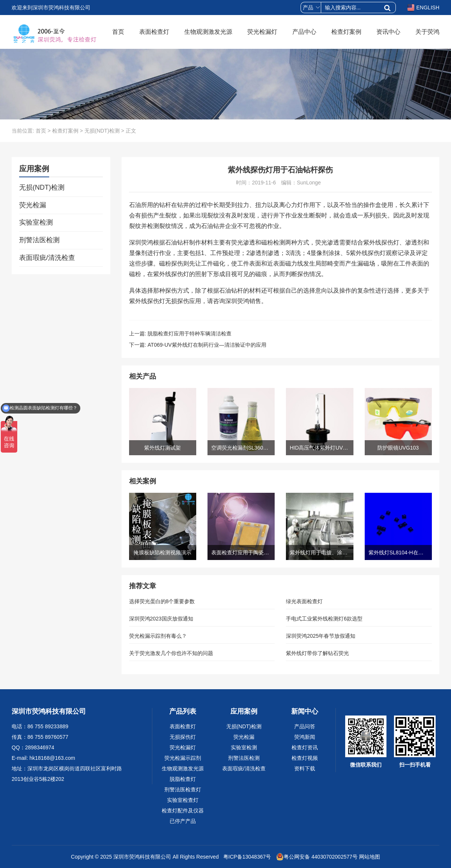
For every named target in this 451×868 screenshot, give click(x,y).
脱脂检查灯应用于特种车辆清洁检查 (189, 334)
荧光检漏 (33, 205)
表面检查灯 (154, 32)
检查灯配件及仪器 (183, 811)
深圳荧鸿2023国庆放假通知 (161, 619)
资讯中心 (388, 32)
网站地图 (370, 857)
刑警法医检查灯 (183, 790)
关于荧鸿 (427, 32)
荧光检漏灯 (262, 32)
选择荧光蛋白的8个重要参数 (162, 601)
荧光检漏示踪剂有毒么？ (158, 636)
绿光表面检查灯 (304, 601)
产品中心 (304, 32)
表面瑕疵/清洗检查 (47, 258)
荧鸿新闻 (305, 737)
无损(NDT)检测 (102, 131)
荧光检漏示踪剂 (183, 758)
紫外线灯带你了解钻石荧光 (317, 653)
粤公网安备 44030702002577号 (317, 857)
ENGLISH (423, 8)
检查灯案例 (346, 32)
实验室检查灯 (183, 800)
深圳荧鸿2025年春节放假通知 (321, 636)
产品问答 (305, 726)
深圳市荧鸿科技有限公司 (142, 857)
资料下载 (305, 768)
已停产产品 (183, 821)
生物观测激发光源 (208, 32)
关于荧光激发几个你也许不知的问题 (171, 653)
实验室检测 (36, 222)
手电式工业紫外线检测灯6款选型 (324, 619)
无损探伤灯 (183, 737)
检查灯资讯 (305, 747)
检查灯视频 (305, 758)
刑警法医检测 (39, 240)
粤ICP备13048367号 (247, 857)
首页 (118, 32)
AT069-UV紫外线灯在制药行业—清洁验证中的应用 (207, 345)
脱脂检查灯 (183, 779)
